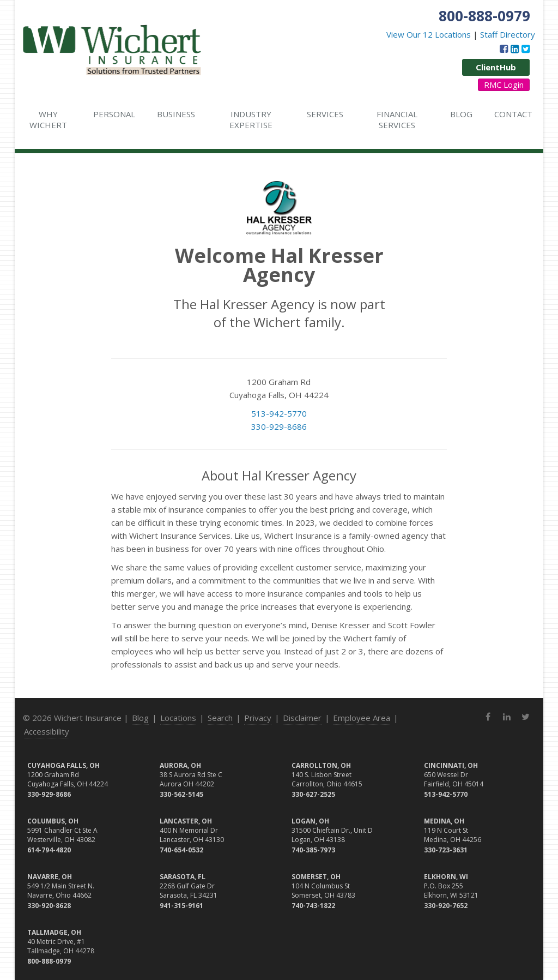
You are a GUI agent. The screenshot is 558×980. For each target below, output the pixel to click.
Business (176, 114)
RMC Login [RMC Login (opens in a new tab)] (504, 85)
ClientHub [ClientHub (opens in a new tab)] (496, 67)
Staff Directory (508, 34)
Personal (114, 114)
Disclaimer (302, 718)
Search (220, 718)
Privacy (258, 718)
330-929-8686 (279, 426)
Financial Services (397, 119)
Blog (461, 114)
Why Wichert (48, 119)
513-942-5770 (279, 413)
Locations (178, 718)
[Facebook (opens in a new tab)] (504, 49)
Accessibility (47, 731)
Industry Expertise (251, 119)
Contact (513, 114)
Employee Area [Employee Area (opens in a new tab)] (362, 718)
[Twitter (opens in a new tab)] (526, 49)
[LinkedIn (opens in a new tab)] (515, 49)
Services (325, 114)
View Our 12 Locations (429, 34)
